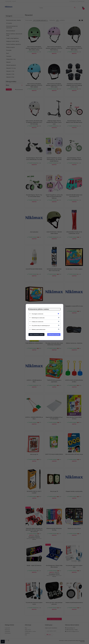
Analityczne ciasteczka (37, 322)
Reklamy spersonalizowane (38, 329)
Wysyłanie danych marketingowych (41, 325)
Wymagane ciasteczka (37, 314)
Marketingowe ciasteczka (38, 318)
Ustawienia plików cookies (39, 309)
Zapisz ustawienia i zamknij (36, 334)
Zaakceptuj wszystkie (54, 334)
